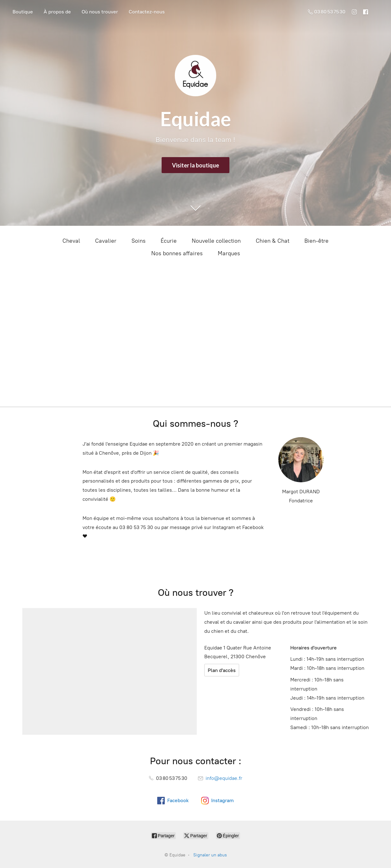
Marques (229, 253)
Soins (139, 241)
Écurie (169, 241)
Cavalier (106, 241)
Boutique (23, 12)
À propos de (57, 12)
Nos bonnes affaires (177, 253)
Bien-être (316, 241)
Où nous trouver (100, 12)
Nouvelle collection (216, 241)
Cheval (71, 241)
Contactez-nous (147, 12)
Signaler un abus (210, 855)
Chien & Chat (273, 241)
